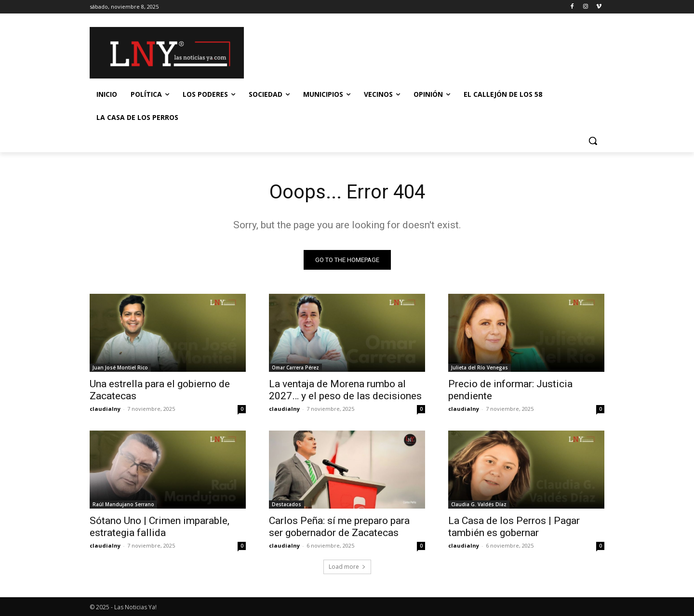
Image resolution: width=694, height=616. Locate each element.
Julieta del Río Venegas (480, 367)
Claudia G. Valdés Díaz (479, 504)
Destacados (287, 504)
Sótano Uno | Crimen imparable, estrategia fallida (160, 527)
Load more (347, 567)
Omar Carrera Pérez (295, 367)
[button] (593, 141)
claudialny (105, 409)
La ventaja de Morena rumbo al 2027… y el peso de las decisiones (345, 390)
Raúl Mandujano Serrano (123, 504)
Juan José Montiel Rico (120, 367)
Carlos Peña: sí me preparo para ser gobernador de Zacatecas (339, 527)
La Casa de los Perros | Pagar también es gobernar (514, 527)
